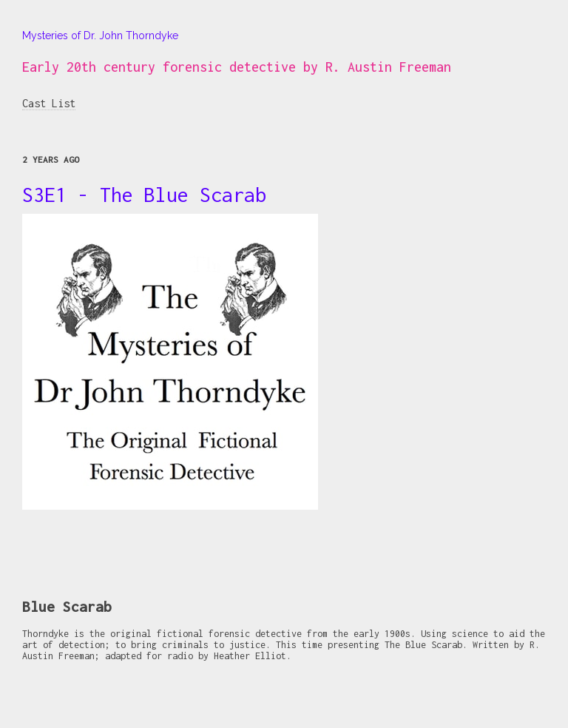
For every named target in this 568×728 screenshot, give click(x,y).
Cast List (49, 103)
